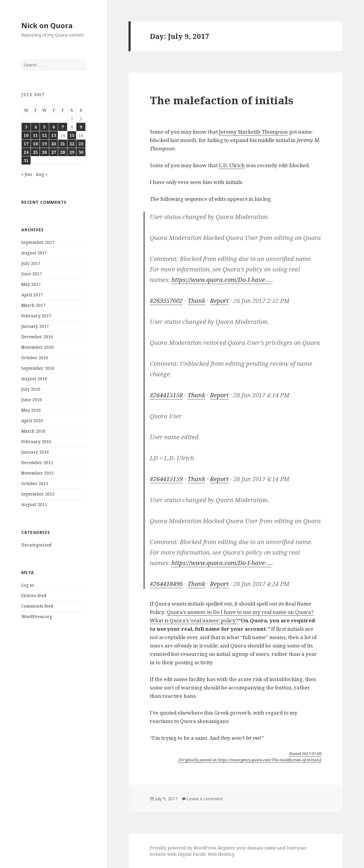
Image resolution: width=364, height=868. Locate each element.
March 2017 (33, 305)
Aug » (41, 174)
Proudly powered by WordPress (183, 848)
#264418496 (166, 584)
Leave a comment (205, 799)
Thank (196, 301)
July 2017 (31, 263)
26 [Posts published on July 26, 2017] (44, 152)
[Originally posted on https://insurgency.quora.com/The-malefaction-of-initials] (250, 760)
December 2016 (37, 337)
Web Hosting (221, 854)
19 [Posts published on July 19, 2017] (44, 144)
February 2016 (36, 441)
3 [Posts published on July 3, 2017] (26, 127)
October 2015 (35, 483)
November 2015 (37, 473)
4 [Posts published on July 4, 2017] (35, 127)
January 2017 (35, 326)
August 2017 (34, 253)
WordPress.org (37, 616)
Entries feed (34, 595)
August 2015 (34, 504)
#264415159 (166, 479)
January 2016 (35, 452)
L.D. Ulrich (232, 165)
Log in (28, 585)
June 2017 (32, 274)
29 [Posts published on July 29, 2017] (72, 152)
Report (219, 301)
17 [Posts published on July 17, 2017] (26, 144)
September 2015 (38, 494)
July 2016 (31, 389)
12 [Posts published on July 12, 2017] (44, 135)
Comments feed (37, 606)
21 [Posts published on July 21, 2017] (63, 144)
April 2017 (32, 295)
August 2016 (34, 379)
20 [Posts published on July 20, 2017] (54, 144)
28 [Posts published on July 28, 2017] (63, 152)
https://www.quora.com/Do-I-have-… (222, 280)
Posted (305, 754)
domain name (262, 848)
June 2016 (32, 400)
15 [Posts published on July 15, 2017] (72, 135)
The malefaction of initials (222, 100)
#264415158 (166, 395)
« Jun (27, 174)
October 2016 (35, 358)
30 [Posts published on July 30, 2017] (81, 152)
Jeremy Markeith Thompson (253, 132)
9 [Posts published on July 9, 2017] (81, 127)
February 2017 (36, 316)
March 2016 (33, 431)
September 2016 (38, 368)
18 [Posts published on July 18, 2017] (35, 144)
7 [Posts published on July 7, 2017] (63, 127)
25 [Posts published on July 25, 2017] (35, 152)
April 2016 (32, 421)
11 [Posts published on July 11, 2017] (35, 135)
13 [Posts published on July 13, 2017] (54, 135)
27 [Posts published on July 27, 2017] (54, 152)
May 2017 (31, 284)
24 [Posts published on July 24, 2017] (26, 152)
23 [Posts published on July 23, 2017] (81, 144)
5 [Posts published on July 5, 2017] (44, 127)
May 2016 (31, 410)
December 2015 (37, 462)
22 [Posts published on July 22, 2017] (72, 144)
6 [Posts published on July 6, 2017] (54, 127)
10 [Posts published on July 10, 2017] (26, 135)
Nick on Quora (47, 25)
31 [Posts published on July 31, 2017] (26, 160)
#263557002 (166, 301)
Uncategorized (36, 545)
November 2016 (37, 347)
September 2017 (38, 242)
